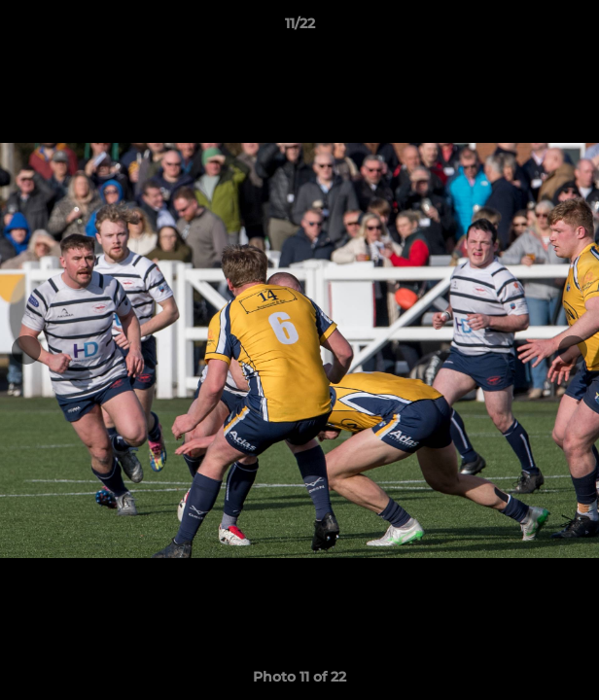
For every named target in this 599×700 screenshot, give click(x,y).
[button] (576, 28)
